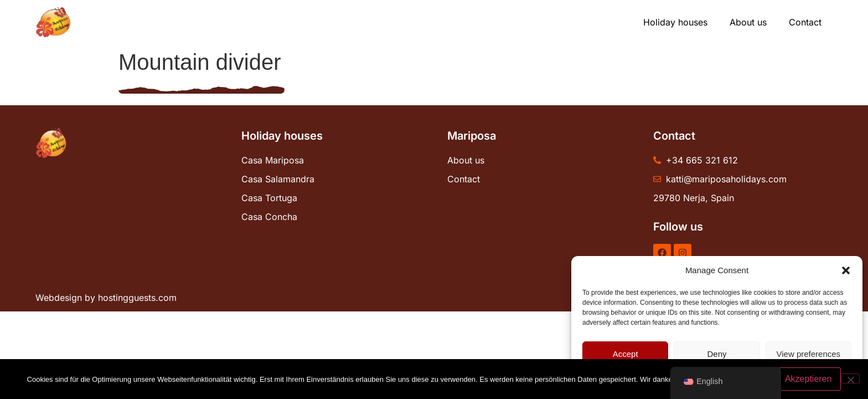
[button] (846, 270)
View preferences (809, 354)
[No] (850, 378)
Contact (805, 22)
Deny (717, 354)
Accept (626, 354)
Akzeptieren (808, 379)
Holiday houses (675, 22)
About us (748, 22)
